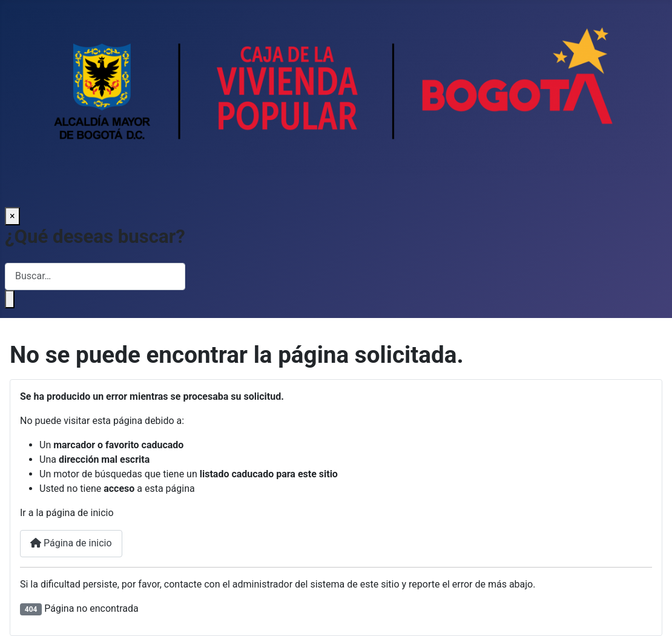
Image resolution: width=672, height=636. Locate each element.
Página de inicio (71, 543)
